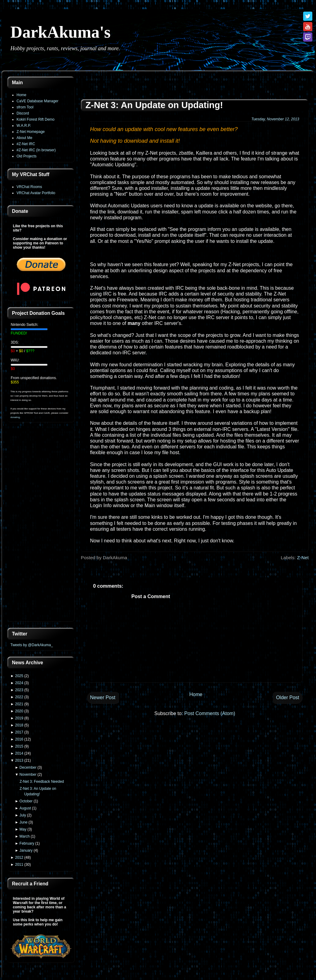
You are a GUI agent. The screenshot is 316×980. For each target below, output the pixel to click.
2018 (19, 725)
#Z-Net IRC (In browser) (36, 150)
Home (21, 95)
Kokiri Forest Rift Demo (36, 119)
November (28, 775)
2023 (19, 690)
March (25, 836)
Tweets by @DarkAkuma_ (32, 645)
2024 (19, 683)
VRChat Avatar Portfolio (36, 193)
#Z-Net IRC (26, 144)
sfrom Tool (25, 107)
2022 (19, 697)
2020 (19, 711)
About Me (24, 138)
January (26, 850)
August (25, 808)
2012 (19, 858)
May (23, 829)
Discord (23, 113)
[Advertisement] (41, 526)
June (24, 822)
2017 (19, 732)
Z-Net (303, 558)
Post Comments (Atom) (210, 713)
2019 (19, 718)
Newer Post (103, 697)
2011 (19, 865)
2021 (19, 704)
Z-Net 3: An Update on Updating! (154, 105)
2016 (19, 739)
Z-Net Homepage (31, 132)
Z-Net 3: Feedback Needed (42, 782)
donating (15, 417)
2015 (19, 746)
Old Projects (26, 156)
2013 (19, 760)
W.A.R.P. (24, 126)
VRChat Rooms (29, 187)
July (23, 815)
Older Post (288, 697)
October (26, 801)
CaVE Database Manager (38, 101)
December (28, 767)
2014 (19, 753)
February (27, 843)
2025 (19, 676)
